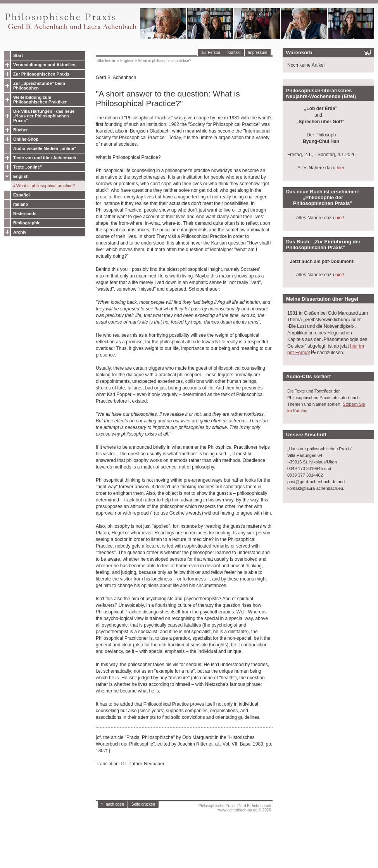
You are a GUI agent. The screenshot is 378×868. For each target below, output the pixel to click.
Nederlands (25, 214)
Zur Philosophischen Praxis (41, 74)
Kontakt (234, 53)
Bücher (21, 130)
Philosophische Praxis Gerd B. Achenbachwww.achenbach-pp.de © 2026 (235, 808)
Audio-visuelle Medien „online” (45, 148)
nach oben (115, 804)
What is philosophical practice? (46, 186)
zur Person (211, 53)
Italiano (21, 204)
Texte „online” (28, 167)
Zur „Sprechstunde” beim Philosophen (39, 86)
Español (22, 195)
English (21, 176)
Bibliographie (27, 223)
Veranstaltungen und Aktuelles (44, 65)
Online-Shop (26, 139)
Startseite (106, 61)
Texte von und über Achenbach (45, 158)
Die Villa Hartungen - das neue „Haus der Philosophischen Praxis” (44, 116)
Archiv (20, 232)
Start (18, 55)
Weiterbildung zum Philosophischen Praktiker (40, 100)
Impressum (258, 53)
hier (340, 168)
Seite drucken (143, 804)
